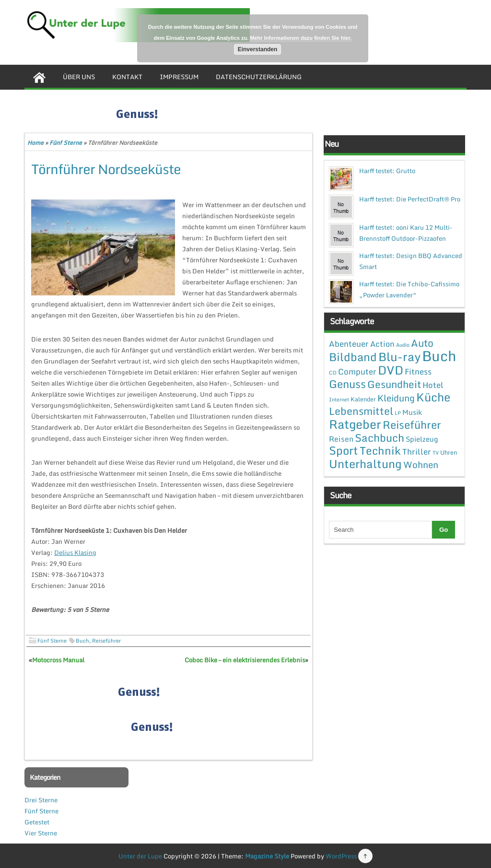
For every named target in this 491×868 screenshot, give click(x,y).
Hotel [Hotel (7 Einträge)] (433, 385)
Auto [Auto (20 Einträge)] (422, 343)
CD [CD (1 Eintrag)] (333, 373)
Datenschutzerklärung (259, 77)
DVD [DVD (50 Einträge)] (391, 370)
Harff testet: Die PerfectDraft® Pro (410, 199)
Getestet (37, 822)
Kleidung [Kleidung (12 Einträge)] (396, 398)
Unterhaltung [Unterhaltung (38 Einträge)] (365, 464)
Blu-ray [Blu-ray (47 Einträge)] (399, 357)
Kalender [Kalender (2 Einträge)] (363, 399)
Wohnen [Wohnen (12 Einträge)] (421, 464)
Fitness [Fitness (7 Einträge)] (418, 371)
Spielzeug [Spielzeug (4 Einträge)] (422, 439)
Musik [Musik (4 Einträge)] (412, 412)
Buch (82, 641)
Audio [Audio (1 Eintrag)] (403, 345)
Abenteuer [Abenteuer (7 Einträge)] (349, 344)
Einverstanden (258, 49)
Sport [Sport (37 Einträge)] (344, 450)
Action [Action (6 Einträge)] (382, 344)
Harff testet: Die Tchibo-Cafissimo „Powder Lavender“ (409, 289)
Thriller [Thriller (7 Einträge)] (417, 452)
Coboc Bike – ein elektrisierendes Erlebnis (245, 660)
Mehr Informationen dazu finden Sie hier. (301, 38)
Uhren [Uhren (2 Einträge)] (449, 452)
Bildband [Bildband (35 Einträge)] (353, 357)
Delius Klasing (75, 552)
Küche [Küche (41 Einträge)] (433, 397)
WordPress (341, 856)
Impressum (179, 77)
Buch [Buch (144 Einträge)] (439, 356)
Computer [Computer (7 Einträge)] (357, 371)
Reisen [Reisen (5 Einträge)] (341, 439)
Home (35, 143)
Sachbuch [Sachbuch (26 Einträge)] (380, 438)
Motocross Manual (58, 660)
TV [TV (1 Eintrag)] (436, 453)
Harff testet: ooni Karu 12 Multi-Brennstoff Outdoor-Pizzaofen (406, 233)
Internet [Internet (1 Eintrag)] (339, 399)
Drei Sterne (41, 800)
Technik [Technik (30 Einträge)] (380, 451)
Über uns (79, 77)
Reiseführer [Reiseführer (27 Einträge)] (412, 424)
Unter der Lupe (140, 856)
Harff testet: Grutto (387, 171)
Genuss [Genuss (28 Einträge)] (347, 384)
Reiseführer (106, 641)
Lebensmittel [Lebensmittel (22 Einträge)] (361, 411)
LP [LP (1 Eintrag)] (398, 413)
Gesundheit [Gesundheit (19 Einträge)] (394, 384)
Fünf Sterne (66, 143)
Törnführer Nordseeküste (106, 169)
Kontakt (127, 77)
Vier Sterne (41, 833)
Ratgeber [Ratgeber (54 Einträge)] (355, 424)
